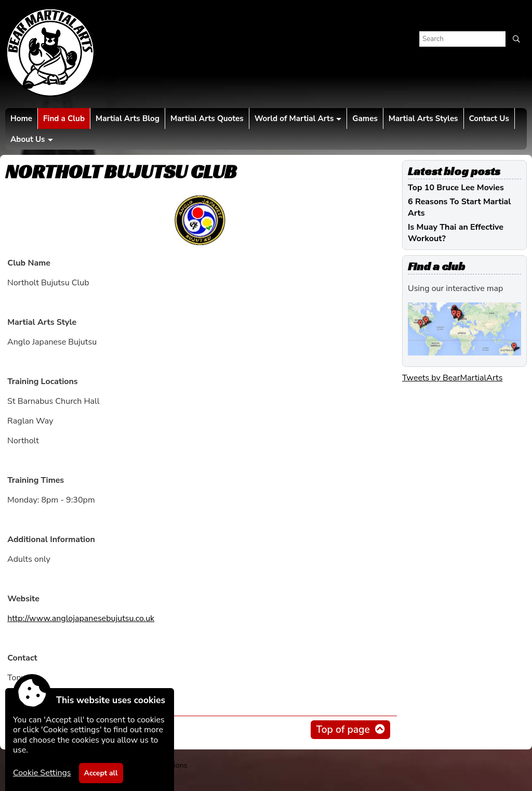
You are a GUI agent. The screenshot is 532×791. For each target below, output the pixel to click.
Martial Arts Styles (423, 118)
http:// (81, 618)
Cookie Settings (42, 773)
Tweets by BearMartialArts (452, 378)
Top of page (343, 730)
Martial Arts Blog (128, 118)
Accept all (101, 773)
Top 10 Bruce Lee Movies (456, 188)
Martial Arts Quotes (207, 118)
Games (365, 118)
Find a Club (64, 118)
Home (21, 118)
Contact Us (489, 118)
